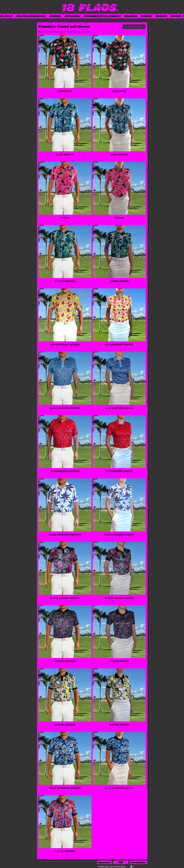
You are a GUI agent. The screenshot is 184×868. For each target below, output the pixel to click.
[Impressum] (104, 862)
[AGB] (121, 862)
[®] (118, 10)
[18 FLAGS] (89, 7)
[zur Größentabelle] (134, 27)
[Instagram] (134, 866)
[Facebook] (131, 866)
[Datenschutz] (138, 862)
